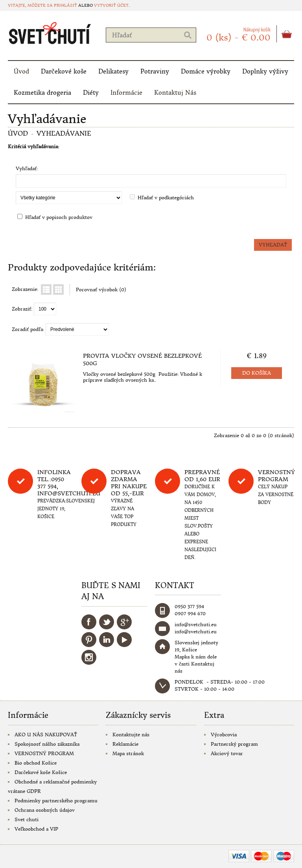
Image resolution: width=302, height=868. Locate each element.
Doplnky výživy (265, 71)
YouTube (124, 640)
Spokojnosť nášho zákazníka (47, 744)
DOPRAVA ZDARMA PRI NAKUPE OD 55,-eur (129, 483)
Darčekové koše (64, 71)
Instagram (89, 657)
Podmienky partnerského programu (56, 801)
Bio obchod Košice (36, 763)
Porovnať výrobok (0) (101, 290)
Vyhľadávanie (64, 133)
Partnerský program (234, 744)
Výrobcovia (224, 735)
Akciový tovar (227, 753)
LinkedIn (107, 640)
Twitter (107, 622)
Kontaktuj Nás (175, 93)
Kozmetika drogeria (42, 93)
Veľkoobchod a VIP (36, 829)
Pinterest (89, 640)
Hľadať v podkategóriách (166, 198)
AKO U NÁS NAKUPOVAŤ (46, 735)
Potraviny (155, 71)
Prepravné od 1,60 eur (202, 476)
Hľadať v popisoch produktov (59, 217)
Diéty (91, 93)
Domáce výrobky (206, 71)
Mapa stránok (128, 753)
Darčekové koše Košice (41, 772)
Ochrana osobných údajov (45, 810)
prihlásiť (65, 5)
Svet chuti (27, 819)
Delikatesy (113, 71)
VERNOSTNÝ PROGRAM (44, 753)
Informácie (126, 93)
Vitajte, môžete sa (31, 5)
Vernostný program (276, 476)
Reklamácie (125, 744)
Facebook (89, 622)
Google (124, 622)
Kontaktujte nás (131, 735)
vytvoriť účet (111, 5)
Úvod (21, 71)
